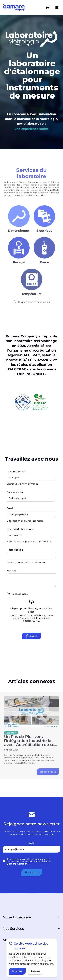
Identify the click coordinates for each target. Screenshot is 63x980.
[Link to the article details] (48, 776)
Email (10, 508)
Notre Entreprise (32, 917)
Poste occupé (15, 550)
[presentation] (32, 612)
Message (12, 571)
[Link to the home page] (14, 7)
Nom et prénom (17, 471)
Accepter (17, 971)
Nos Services (32, 929)
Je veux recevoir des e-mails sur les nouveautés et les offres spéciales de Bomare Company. (29, 861)
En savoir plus (48, 776)
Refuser (36, 971)
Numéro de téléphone (20, 529)
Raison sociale (15, 492)
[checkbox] (4, 861)
